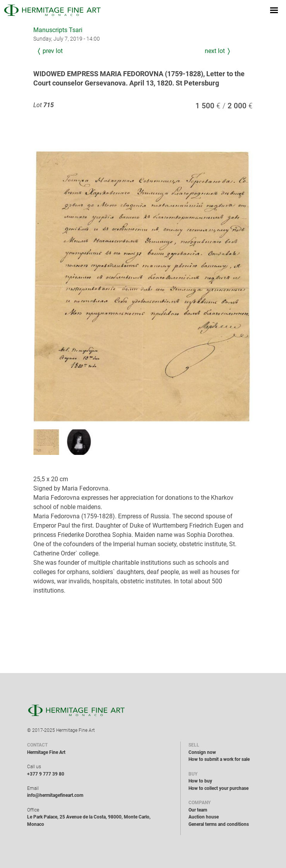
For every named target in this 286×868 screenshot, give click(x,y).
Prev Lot (53, 51)
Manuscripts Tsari (58, 30)
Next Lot (215, 51)
